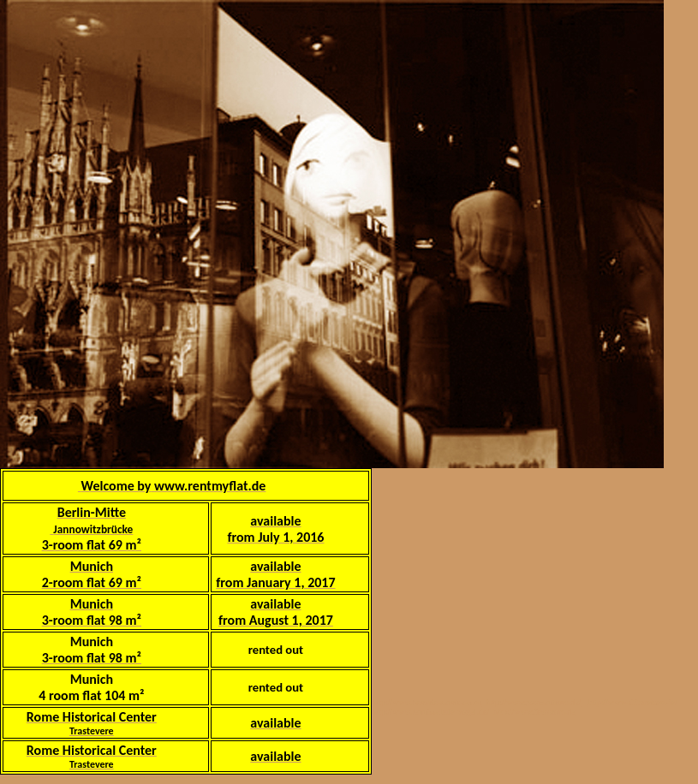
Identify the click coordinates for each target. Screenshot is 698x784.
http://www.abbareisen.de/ (632, 702)
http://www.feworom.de (534, 712)
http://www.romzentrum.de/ (533, 702)
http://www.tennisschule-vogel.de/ (430, 712)
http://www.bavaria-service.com (427, 702)
